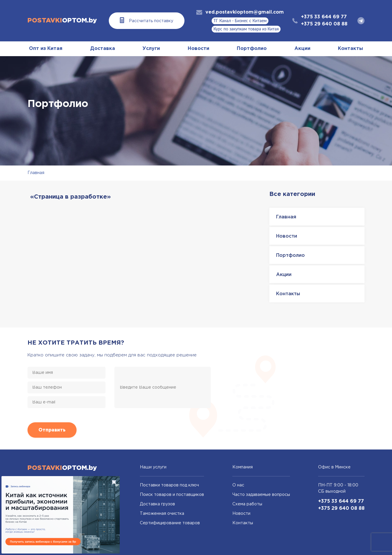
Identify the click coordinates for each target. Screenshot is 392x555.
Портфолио (252, 49)
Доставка (103, 49)
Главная (36, 173)
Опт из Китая (46, 49)
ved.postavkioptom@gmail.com (245, 12)
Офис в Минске (334, 467)
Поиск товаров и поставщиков (172, 495)
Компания (243, 467)
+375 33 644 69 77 (324, 17)
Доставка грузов (157, 504)
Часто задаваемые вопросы (261, 495)
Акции (302, 49)
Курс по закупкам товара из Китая (246, 29)
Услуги (151, 49)
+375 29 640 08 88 (324, 24)
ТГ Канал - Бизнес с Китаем (240, 21)
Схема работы (247, 504)
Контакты (350, 49)
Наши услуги (153, 467)
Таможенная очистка (162, 514)
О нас (238, 485)
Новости (199, 49)
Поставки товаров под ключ (169, 485)
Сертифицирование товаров (170, 523)
